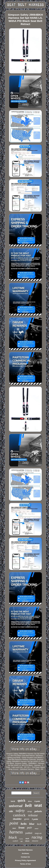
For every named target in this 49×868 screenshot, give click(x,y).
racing (37, 837)
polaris (38, 811)
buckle (21, 839)
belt (28, 805)
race (14, 828)
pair (30, 828)
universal (16, 806)
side (11, 811)
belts (24, 824)
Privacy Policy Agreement (25, 860)
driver (30, 801)
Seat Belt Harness (25, 850)
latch (13, 801)
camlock (19, 815)
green (27, 819)
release (33, 815)
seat (38, 805)
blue (32, 824)
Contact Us (25, 857)
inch (27, 839)
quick (21, 800)
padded (29, 833)
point (14, 823)
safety (20, 810)
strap (30, 811)
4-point (37, 801)
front (21, 828)
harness (16, 832)
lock (39, 824)
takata (27, 841)
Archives (25, 853)
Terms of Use (25, 864)
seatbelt (15, 841)
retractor (35, 841)
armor (36, 829)
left (21, 841)
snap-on (38, 833)
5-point (35, 819)
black (13, 837)
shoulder (17, 819)
